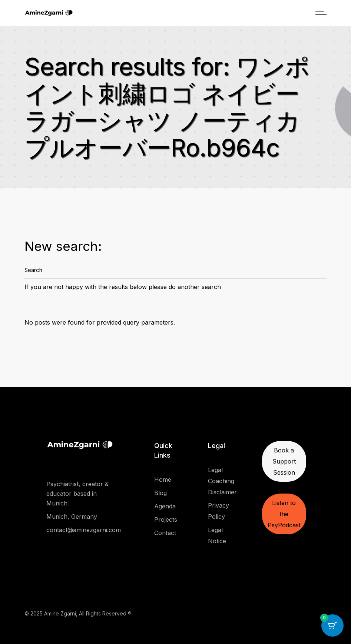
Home (163, 479)
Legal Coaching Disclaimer (222, 481)
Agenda (165, 506)
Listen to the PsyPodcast (284, 514)
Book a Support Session (284, 461)
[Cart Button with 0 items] (332, 625)
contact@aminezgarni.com (84, 530)
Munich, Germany (72, 517)
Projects (166, 519)
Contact (165, 533)
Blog (160, 493)
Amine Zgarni (60, 613)
